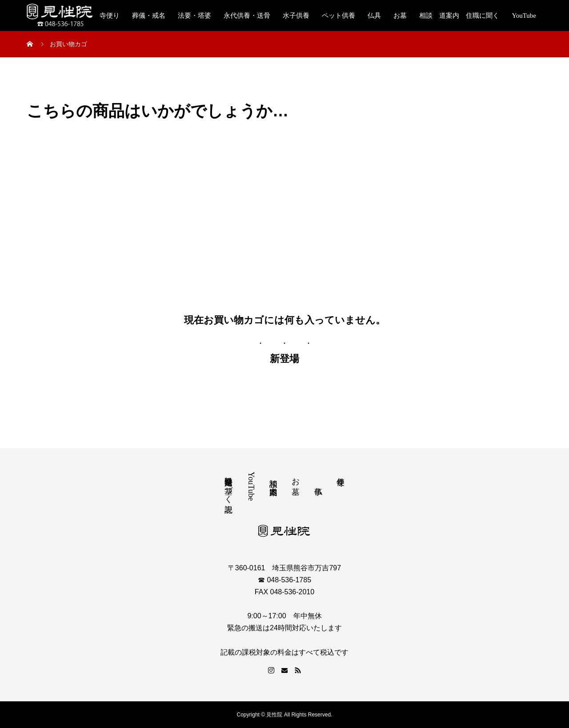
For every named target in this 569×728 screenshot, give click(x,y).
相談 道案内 (273, 477)
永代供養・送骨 (247, 16)
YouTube (524, 16)
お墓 (400, 16)
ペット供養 (339, 16)
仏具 (374, 16)
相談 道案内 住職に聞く (459, 16)
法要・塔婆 (194, 16)
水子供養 (296, 16)
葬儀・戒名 (149, 16)
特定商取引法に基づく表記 (228, 485)
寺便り (110, 16)
